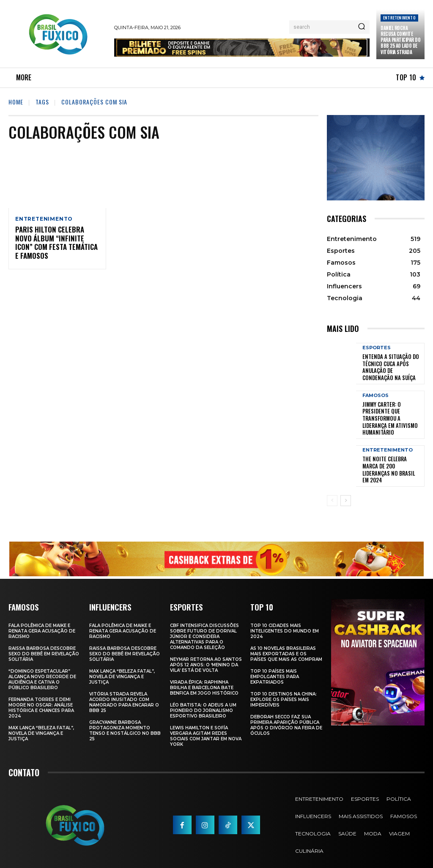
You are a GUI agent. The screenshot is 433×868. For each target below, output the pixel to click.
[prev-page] (332, 489)
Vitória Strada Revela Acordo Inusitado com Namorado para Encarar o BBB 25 (124, 690)
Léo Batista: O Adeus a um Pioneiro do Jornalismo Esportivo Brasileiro (203, 699)
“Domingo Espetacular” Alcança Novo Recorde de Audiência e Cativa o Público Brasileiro (42, 668)
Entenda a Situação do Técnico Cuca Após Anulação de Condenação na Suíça (391, 367)
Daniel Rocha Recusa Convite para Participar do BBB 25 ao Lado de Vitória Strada (400, 40)
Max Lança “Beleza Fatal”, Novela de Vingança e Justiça (41, 722)
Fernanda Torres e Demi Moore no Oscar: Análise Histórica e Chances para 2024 (41, 696)
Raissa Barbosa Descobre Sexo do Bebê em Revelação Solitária (44, 642)
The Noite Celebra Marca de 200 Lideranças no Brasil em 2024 (391, 457)
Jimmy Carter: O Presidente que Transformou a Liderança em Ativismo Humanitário (392, 412)
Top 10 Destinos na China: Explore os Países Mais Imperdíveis (284, 688)
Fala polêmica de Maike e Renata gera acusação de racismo (42, 619)
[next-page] (346, 489)
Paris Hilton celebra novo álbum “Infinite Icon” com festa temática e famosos (55, 239)
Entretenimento (399, 18)
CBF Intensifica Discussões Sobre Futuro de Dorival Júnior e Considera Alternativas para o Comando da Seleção (204, 625)
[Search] (362, 27)
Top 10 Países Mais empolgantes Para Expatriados (275, 665)
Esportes (377, 348)
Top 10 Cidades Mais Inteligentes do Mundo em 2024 (285, 619)
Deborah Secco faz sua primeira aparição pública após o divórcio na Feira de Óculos (286, 713)
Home (16, 102)
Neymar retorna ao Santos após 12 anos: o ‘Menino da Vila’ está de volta (206, 653)
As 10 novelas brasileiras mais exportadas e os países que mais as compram (286, 642)
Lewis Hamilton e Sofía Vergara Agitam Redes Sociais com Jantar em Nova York (206, 724)
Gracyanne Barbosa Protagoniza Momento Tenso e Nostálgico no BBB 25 (125, 719)
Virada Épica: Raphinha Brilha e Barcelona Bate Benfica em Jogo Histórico (204, 676)
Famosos (375, 393)
